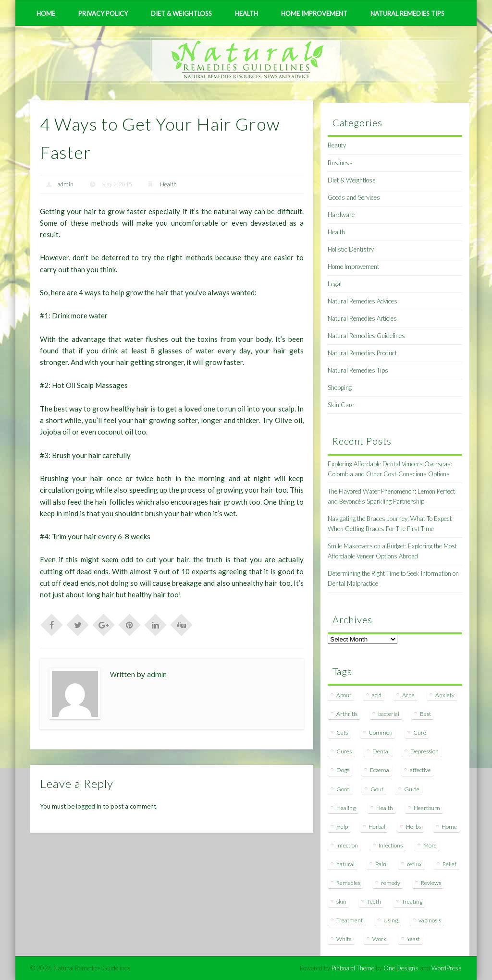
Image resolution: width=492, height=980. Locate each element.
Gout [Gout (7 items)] (377, 789)
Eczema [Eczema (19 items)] (380, 770)
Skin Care (341, 405)
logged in (89, 806)
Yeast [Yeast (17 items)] (413, 939)
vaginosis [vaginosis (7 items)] (430, 920)
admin (66, 184)
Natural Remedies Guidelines (366, 336)
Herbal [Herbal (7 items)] (377, 827)
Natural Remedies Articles (362, 318)
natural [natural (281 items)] (345, 864)
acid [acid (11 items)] (377, 695)
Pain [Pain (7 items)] (381, 864)
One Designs (401, 968)
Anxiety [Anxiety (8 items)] (445, 695)
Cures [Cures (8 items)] (344, 751)
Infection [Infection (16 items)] (347, 845)
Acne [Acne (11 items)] (408, 695)
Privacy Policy (103, 13)
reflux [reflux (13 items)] (414, 864)
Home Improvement (314, 13)
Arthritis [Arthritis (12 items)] (347, 714)
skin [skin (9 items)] (341, 901)
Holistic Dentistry (351, 249)
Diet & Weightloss (181, 13)
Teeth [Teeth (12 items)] (374, 901)
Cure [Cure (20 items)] (420, 732)
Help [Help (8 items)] (342, 827)
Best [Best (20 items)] (425, 714)
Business (340, 163)
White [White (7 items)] (344, 939)
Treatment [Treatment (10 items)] (350, 920)
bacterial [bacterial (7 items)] (389, 714)
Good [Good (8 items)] (343, 789)
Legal (335, 284)
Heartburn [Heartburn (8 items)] (427, 808)
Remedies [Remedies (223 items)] (348, 883)
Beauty (337, 145)
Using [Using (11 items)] (391, 920)
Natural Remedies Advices (363, 301)
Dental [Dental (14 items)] (381, 751)
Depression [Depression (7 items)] (424, 751)
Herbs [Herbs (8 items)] (413, 827)
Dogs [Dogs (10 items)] (343, 770)
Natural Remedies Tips (407, 13)
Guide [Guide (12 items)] (412, 789)
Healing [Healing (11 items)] (346, 808)
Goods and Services (354, 197)
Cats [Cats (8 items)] (342, 732)
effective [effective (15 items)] (420, 770)
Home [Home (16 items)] (449, 827)
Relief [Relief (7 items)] (449, 864)
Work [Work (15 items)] (379, 939)
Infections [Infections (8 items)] (391, 845)
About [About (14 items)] (344, 695)
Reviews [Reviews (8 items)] (431, 883)
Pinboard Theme (353, 968)
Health (246, 13)
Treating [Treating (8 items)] (412, 901)
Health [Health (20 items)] (385, 808)
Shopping (340, 387)
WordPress (447, 968)
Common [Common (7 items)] (381, 732)
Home (46, 13)
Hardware (341, 215)
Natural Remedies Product (362, 353)
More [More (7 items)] (430, 845)
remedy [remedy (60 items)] (391, 883)
